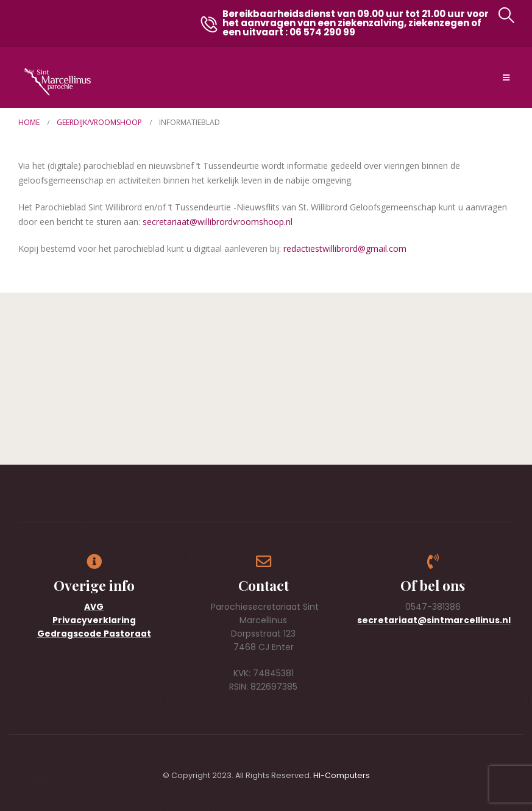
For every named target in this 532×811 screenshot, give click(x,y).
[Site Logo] (57, 82)
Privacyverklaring (94, 620)
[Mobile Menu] (506, 77)
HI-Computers (342, 775)
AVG (94, 607)
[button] (506, 15)
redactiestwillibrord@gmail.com (345, 248)
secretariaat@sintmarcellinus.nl (434, 620)
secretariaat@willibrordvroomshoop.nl (218, 222)
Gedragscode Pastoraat (94, 634)
